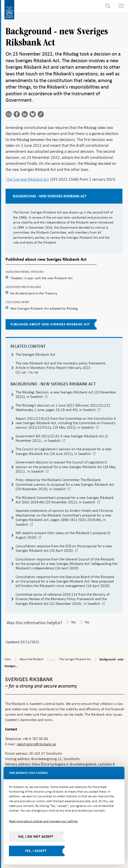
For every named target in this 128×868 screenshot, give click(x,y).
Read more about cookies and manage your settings (43, 821)
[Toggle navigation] (121, 6)
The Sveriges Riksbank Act (27, 179)
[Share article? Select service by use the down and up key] (26, 114)
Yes (73, 622)
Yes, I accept (36, 851)
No (87, 622)
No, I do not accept (36, 837)
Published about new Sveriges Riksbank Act (50, 324)
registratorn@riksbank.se (36, 744)
